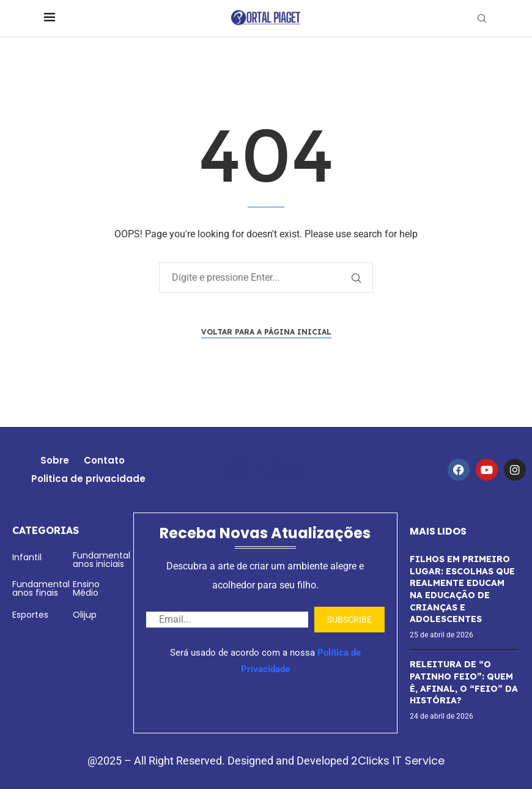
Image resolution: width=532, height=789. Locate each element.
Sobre (55, 460)
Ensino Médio (86, 588)
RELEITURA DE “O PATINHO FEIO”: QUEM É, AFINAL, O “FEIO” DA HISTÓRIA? (464, 682)
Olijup (85, 615)
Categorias (46, 530)
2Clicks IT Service (398, 761)
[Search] (482, 19)
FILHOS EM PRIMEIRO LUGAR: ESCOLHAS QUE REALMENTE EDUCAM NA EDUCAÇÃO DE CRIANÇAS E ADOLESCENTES (462, 589)
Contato (104, 460)
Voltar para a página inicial (266, 332)
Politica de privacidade (88, 479)
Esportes (30, 615)
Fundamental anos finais (41, 588)
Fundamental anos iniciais (102, 560)
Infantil (27, 557)
